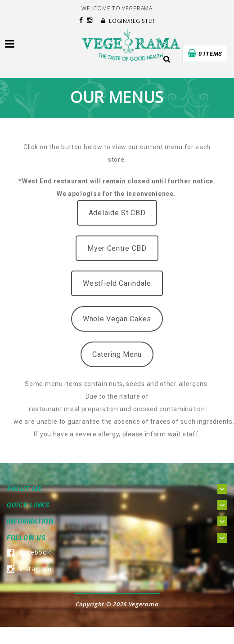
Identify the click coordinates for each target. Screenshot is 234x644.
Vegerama (144, 604)
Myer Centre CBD (117, 248)
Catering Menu (117, 354)
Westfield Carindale (117, 283)
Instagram (29, 569)
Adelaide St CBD (117, 213)
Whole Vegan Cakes (117, 319)
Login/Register (128, 21)
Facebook (29, 552)
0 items (210, 54)
